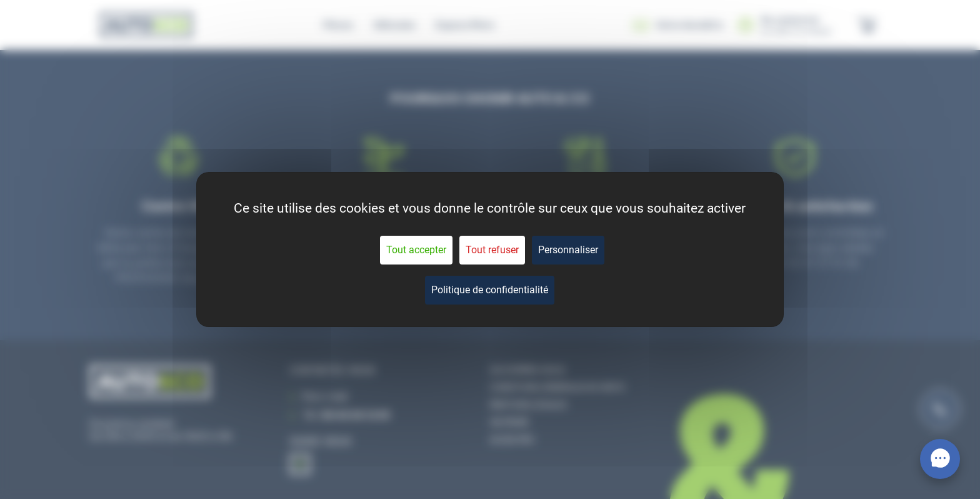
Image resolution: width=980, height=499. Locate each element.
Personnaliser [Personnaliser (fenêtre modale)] (568, 250)
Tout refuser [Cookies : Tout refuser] (492, 250)
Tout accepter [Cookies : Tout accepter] (416, 250)
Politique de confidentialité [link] (490, 290)
